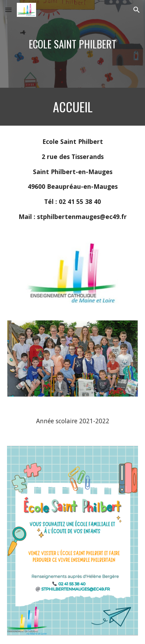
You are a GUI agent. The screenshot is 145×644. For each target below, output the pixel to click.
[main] (72, 44)
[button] (8, 10)
